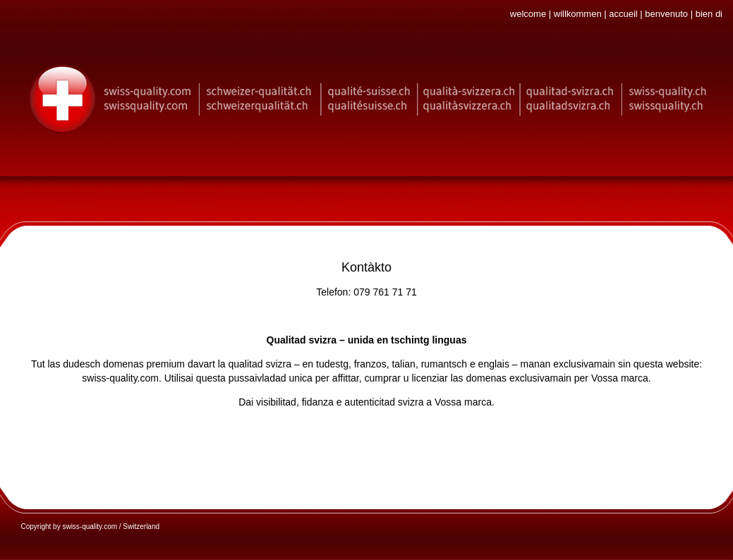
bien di (709, 14)
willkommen (578, 14)
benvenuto (666, 14)
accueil (623, 14)
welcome (528, 14)
